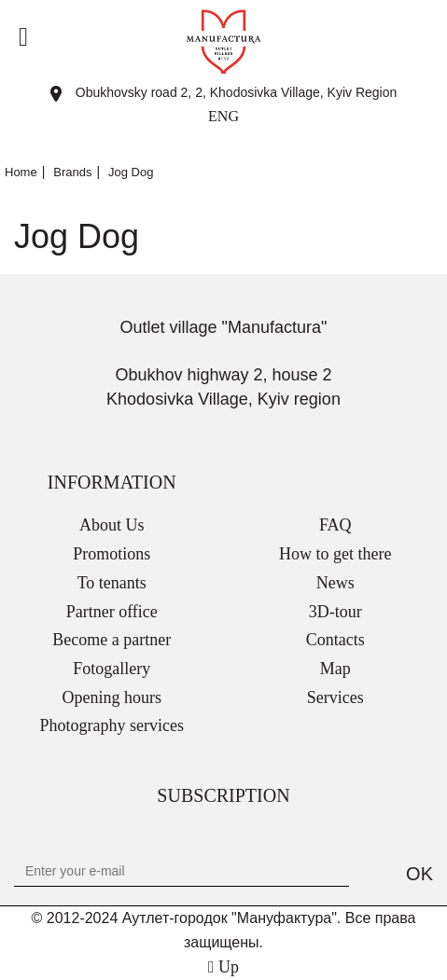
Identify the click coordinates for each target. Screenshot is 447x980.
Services (335, 697)
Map (335, 669)
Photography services (112, 725)
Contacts (335, 640)
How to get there (335, 554)
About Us (112, 525)
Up (223, 967)
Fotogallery (112, 669)
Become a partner (112, 640)
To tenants (112, 583)
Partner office (112, 612)
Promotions (112, 554)
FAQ (335, 525)
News (335, 583)
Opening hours (112, 697)
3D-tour (335, 612)
